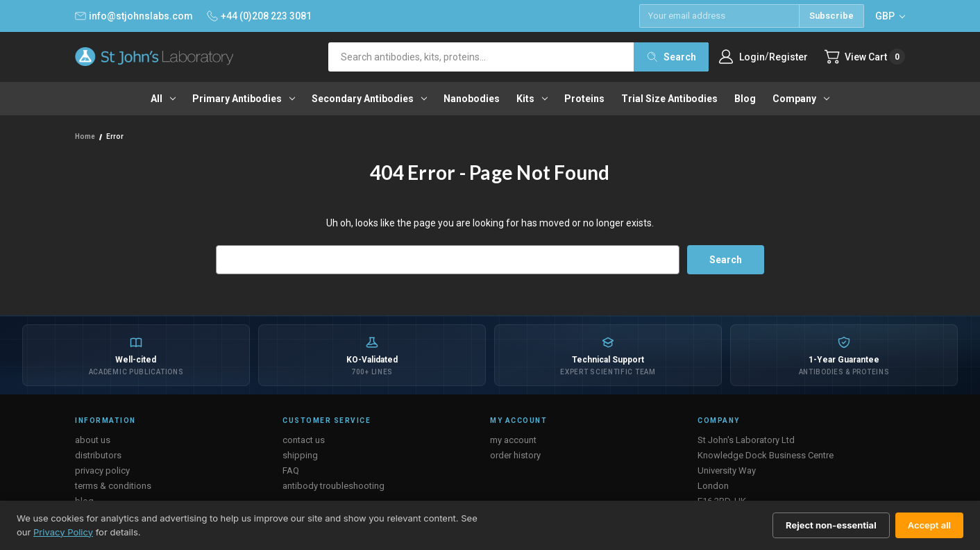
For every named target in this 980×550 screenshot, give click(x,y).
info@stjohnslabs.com (134, 16)
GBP (890, 16)
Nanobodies (472, 99)
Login (751, 57)
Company (801, 99)
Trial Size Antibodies (669, 99)
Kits (532, 99)
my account (513, 440)
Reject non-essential (831, 525)
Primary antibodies (244, 99)
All (163, 99)
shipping (300, 455)
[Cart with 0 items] (864, 57)
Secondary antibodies (369, 99)
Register (788, 57)
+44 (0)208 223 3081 (259, 16)
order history (515, 455)
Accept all (929, 525)
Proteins (584, 99)
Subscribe (831, 16)
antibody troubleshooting (333, 486)
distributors (98, 455)
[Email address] (719, 16)
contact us (304, 440)
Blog (745, 99)
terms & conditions (113, 486)
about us (93, 440)
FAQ (291, 470)
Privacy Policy (63, 532)
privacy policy (102, 470)
